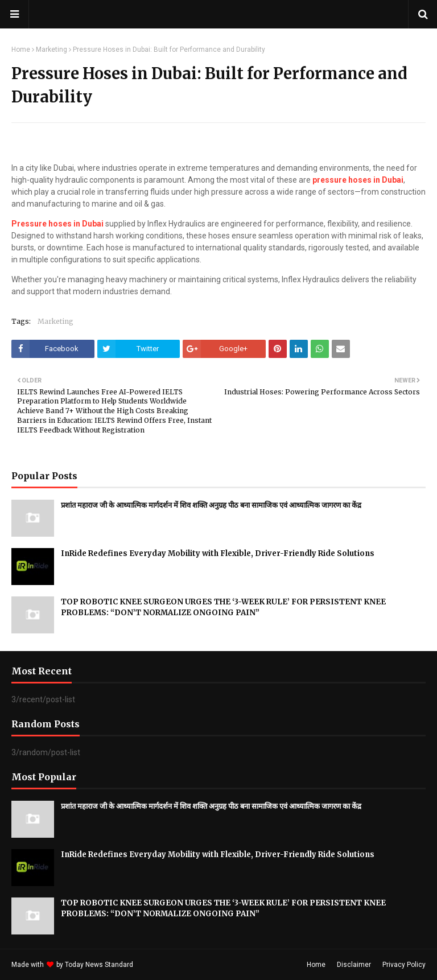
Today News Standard (99, 965)
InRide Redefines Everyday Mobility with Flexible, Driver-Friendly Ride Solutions (218, 553)
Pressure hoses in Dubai (57, 224)
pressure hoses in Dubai (358, 180)
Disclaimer (354, 965)
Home (21, 50)
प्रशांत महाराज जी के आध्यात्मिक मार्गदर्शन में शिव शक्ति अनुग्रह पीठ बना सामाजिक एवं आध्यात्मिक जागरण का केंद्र (211, 505)
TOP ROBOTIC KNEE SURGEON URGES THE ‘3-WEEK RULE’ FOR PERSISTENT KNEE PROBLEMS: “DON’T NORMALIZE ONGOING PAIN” (223, 608)
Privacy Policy (404, 965)
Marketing (51, 50)
